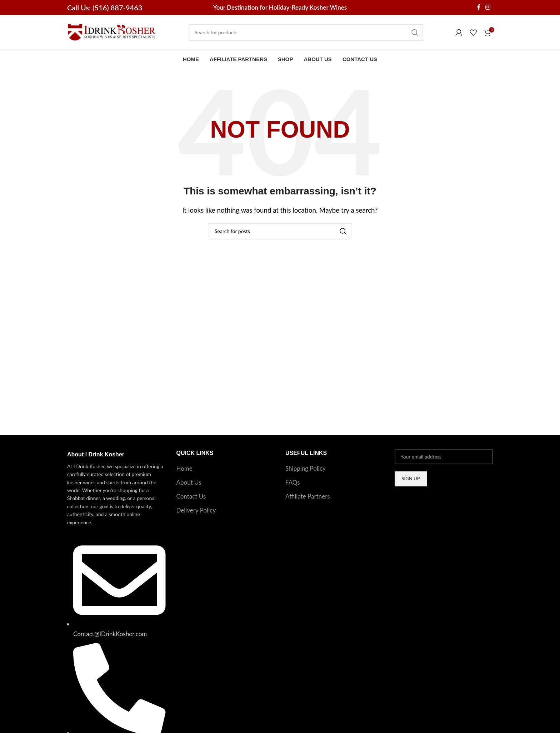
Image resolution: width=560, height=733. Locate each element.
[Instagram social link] (488, 8)
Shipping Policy (306, 470)
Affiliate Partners (308, 498)
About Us (189, 484)
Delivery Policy (196, 512)
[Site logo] (112, 33)
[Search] (306, 34)
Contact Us (191, 498)
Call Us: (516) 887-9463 (105, 8)
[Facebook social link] (479, 8)
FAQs (293, 484)
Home (184, 470)
